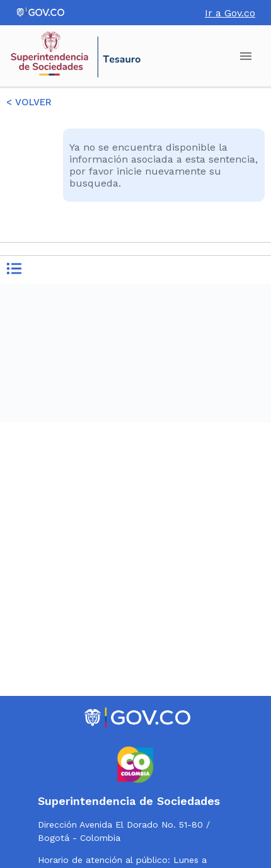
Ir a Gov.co (230, 13)
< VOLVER (29, 102)
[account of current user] (246, 56)
